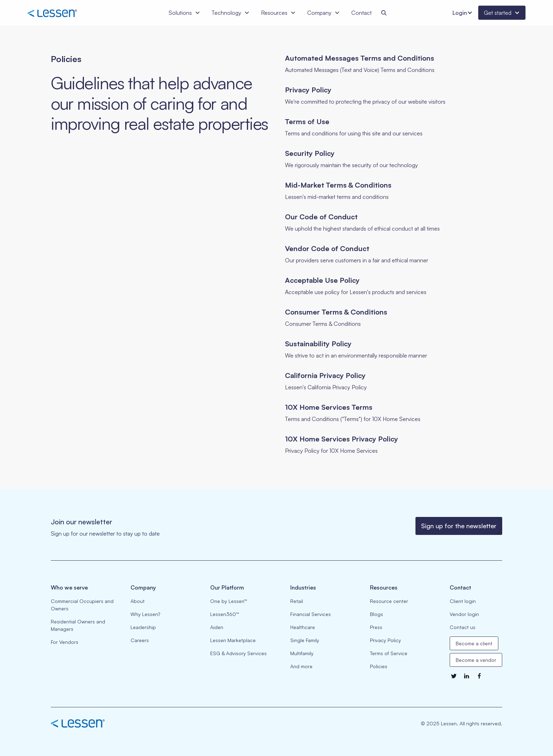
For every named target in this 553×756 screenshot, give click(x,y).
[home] (64, 13)
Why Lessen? (145, 614)
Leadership (143, 627)
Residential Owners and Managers (78, 625)
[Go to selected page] (394, 64)
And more (301, 666)
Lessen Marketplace (233, 640)
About (138, 601)
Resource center (389, 601)
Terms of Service (389, 653)
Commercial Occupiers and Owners (82, 605)
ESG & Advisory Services (238, 653)
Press (376, 627)
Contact (361, 13)
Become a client (474, 643)
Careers (140, 640)
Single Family (305, 640)
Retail (297, 601)
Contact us (463, 627)
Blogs (376, 614)
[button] (184, 13)
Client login (463, 601)
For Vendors (65, 642)
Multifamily (302, 653)
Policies (379, 666)
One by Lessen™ (229, 601)
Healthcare (303, 627)
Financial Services (311, 614)
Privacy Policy (385, 640)
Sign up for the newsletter (459, 526)
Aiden (217, 627)
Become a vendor (476, 660)
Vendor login (464, 614)
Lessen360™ (225, 614)
